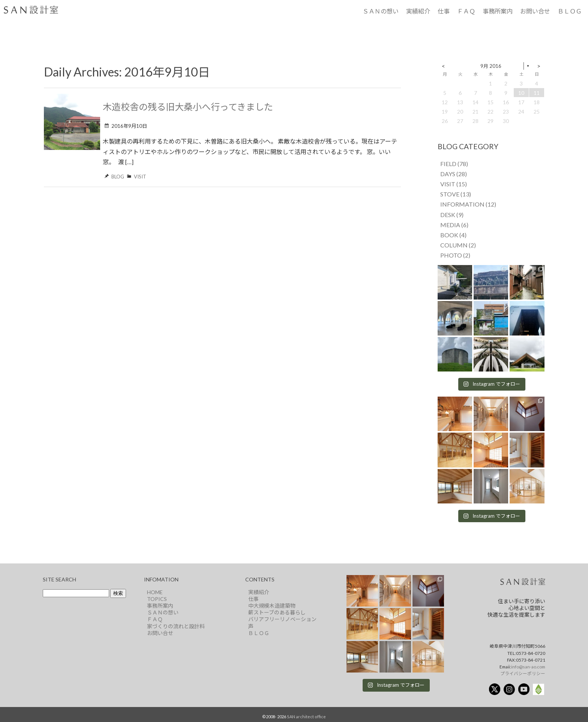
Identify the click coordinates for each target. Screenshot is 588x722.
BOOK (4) (453, 235)
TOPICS (157, 599)
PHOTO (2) (455, 255)
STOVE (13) (456, 194)
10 (521, 93)
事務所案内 (498, 11)
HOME (155, 592)
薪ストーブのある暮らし (277, 612)
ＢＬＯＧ (570, 11)
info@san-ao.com (528, 667)
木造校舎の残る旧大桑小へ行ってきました (188, 107)
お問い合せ (535, 11)
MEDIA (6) (454, 225)
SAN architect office (306, 717)
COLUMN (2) (458, 245)
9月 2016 (491, 66)
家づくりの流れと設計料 (176, 626)
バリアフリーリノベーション (282, 619)
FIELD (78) (454, 164)
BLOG (118, 177)
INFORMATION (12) (468, 204)
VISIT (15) (454, 184)
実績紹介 (418, 11)
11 (537, 93)
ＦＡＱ (466, 11)
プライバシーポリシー (523, 673)
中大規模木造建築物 (272, 606)
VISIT (140, 177)
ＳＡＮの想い (381, 11)
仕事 (444, 11)
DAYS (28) (454, 174)
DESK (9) (452, 215)
